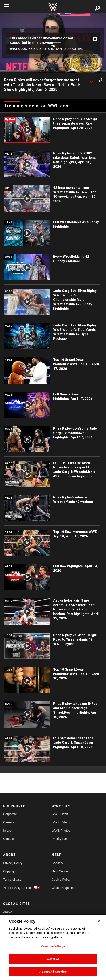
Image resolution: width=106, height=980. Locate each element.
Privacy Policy (13, 863)
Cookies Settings (53, 946)
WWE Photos (61, 831)
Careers (9, 822)
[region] (53, 947)
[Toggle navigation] (6, 7)
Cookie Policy (61, 880)
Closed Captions (63, 888)
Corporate (10, 814)
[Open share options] (101, 80)
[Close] (99, 921)
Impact (8, 831)
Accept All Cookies (53, 972)
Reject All (53, 959)
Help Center (60, 871)
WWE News (60, 814)
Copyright (10, 871)
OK (53, 46)
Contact (8, 839)
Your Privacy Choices (15, 888)
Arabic (8, 912)
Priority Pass (60, 839)
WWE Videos (61, 822)
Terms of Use (12, 880)
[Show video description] (91, 80)
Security (57, 863)
